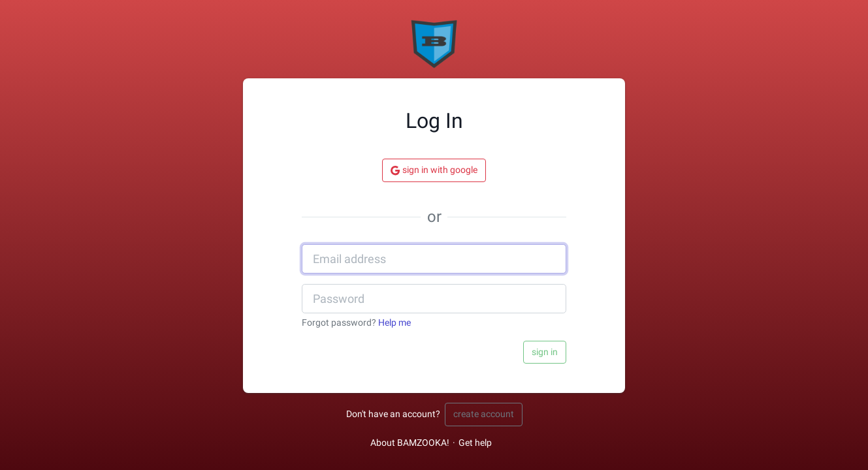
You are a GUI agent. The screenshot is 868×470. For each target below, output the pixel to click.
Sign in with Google (434, 170)
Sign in (545, 352)
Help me (394, 323)
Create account (484, 414)
